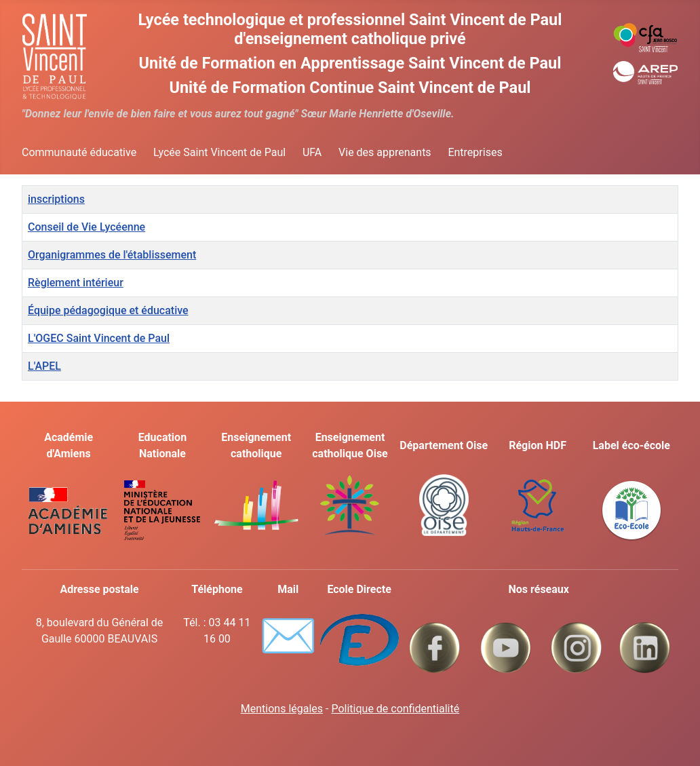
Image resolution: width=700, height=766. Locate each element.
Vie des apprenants (385, 152)
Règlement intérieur (76, 283)
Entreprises (475, 152)
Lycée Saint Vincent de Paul (219, 152)
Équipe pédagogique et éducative (108, 310)
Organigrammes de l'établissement (112, 255)
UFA (312, 152)
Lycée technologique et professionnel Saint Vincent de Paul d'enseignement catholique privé (350, 29)
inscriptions (56, 199)
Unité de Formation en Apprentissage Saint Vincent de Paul (350, 63)
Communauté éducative (79, 152)
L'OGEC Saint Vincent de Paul (99, 338)
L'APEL (44, 366)
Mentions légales (282, 709)
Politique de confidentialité (395, 709)
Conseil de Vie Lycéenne (86, 227)
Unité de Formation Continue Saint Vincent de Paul (350, 88)
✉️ (288, 636)
